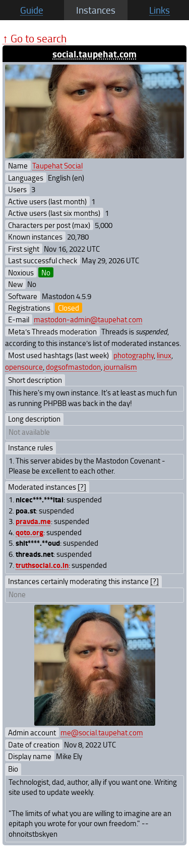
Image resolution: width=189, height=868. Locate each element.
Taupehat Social (57, 165)
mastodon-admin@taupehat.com (88, 319)
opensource (24, 367)
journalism (120, 367)
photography (134, 355)
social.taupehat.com (94, 54)
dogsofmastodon (73, 367)
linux (164, 355)
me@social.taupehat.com (102, 732)
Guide (32, 10)
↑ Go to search (35, 38)
